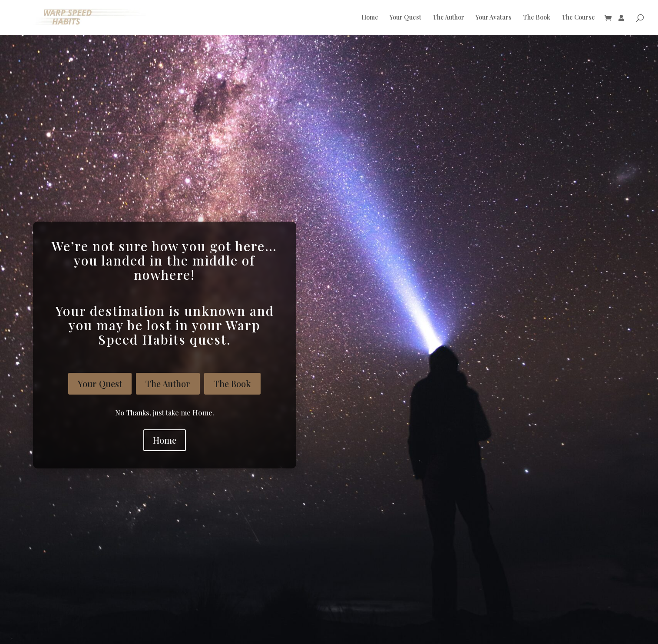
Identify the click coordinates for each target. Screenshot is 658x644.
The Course (578, 18)
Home (370, 18)
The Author (448, 18)
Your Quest (405, 18)
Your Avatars (494, 18)
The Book (537, 18)
